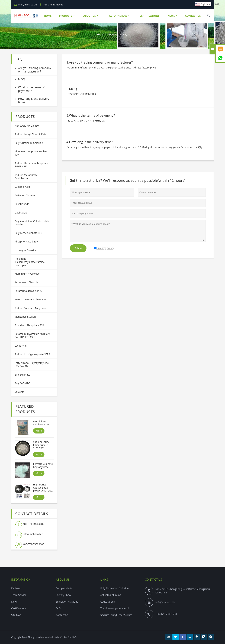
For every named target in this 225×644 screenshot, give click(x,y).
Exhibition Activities (67, 602)
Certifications (150, 16)
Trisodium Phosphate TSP (29, 325)
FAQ (58, 608)
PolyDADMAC (22, 383)
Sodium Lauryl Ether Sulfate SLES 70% (41, 445)
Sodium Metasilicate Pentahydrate (26, 177)
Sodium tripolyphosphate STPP (32, 354)
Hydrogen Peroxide (26, 250)
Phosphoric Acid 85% (27, 241)
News (173, 16)
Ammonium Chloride (27, 282)
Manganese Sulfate (25, 317)
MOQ (22, 79)
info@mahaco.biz (27, 5)
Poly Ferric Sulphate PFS (28, 233)
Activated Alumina (25, 195)
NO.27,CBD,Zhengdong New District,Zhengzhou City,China (183, 591)
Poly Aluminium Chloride (29, 143)
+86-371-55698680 (33, 544)
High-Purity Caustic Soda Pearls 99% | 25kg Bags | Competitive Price (43, 488)
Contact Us (193, 16)
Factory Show (119, 16)
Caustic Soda (22, 204)
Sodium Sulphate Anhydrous (31, 308)
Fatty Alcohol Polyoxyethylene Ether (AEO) (32, 364)
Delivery (16, 588)
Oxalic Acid (21, 213)
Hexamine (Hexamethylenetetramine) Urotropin (30, 262)
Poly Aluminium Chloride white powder (32, 223)
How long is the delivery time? (34, 100)
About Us (91, 16)
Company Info (64, 588)
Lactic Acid (21, 346)
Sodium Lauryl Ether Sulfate (30, 134)
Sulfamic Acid (22, 187)
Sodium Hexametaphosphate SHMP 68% (31, 165)
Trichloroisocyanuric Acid (115, 608)
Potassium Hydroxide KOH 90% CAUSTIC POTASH (33, 335)
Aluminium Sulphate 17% (41, 423)
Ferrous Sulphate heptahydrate (43, 465)
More (39, 431)
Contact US (62, 615)
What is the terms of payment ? (31, 89)
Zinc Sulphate (22, 375)
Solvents (19, 392)
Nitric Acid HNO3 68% (27, 126)
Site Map (16, 615)
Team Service (19, 595)
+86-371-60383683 (53, 5)
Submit (78, 248)
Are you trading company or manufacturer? (35, 70)
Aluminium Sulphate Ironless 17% (31, 153)
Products (67, 16)
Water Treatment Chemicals (30, 299)
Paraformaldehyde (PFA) (28, 291)
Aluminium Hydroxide (27, 274)
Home (48, 16)
